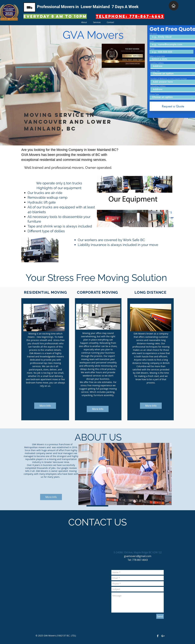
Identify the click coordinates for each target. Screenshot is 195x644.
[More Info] (45, 406)
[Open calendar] (192, 59)
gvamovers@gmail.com (138, 556)
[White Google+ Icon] (163, 636)
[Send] (160, 616)
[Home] (174, 6)
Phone (152, 49)
